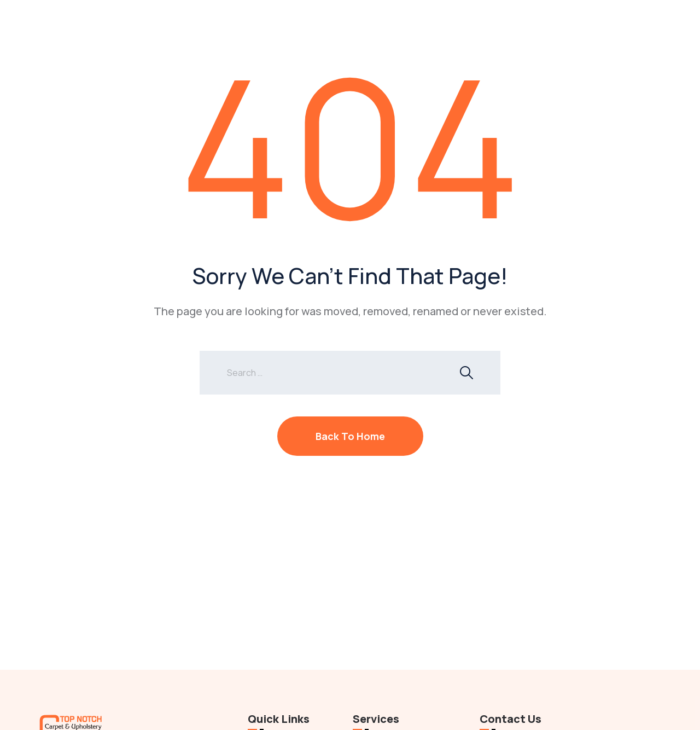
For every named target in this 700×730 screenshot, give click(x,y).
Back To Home (350, 436)
